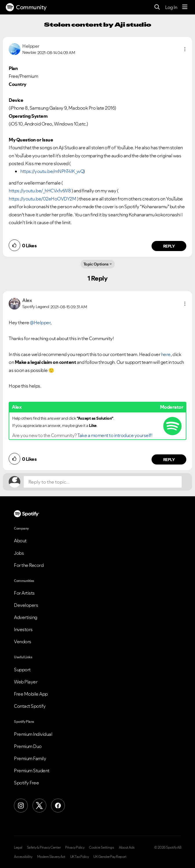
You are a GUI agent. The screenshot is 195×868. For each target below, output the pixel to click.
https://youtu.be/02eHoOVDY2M (42, 199)
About (20, 541)
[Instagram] (21, 806)
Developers (26, 605)
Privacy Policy (75, 847)
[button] (185, 49)
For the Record (29, 565)
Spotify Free (26, 783)
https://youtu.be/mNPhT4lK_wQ (52, 171)
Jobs (19, 553)
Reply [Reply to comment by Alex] (169, 460)
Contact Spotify (30, 706)
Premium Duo (28, 746)
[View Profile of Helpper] (31, 46)
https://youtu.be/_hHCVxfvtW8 (40, 191)
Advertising (26, 617)
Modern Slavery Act (51, 857)
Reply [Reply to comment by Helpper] (169, 246)
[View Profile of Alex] (27, 300)
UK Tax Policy (80, 857)
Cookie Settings (102, 847)
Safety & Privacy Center (44, 847)
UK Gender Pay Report (110, 857)
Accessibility (23, 857)
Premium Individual (33, 734)
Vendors (23, 642)
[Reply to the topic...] (103, 482)
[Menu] (185, 7)
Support (22, 670)
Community (26, 7)
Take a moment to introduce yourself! (115, 435)
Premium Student (32, 771)
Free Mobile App (31, 694)
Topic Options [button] (96, 264)
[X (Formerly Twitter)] (39, 806)
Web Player (26, 682)
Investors (23, 629)
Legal (18, 847)
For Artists (24, 593)
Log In (171, 7)
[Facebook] (58, 806)
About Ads (127, 847)
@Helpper (40, 322)
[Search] (157, 7)
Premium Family (30, 758)
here (166, 354)
